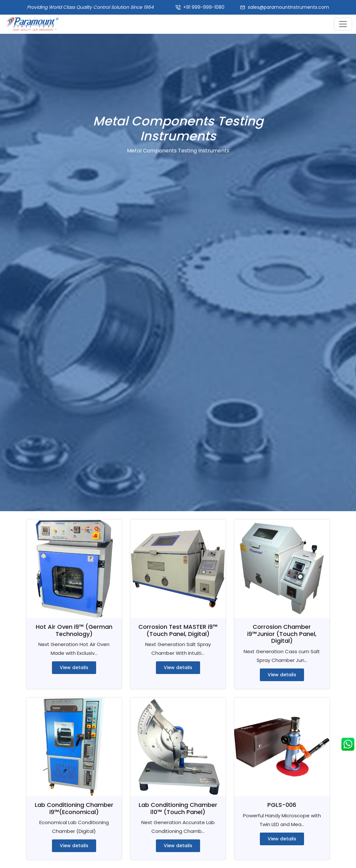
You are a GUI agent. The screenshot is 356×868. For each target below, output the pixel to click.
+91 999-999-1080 (204, 7)
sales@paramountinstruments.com (288, 7)
